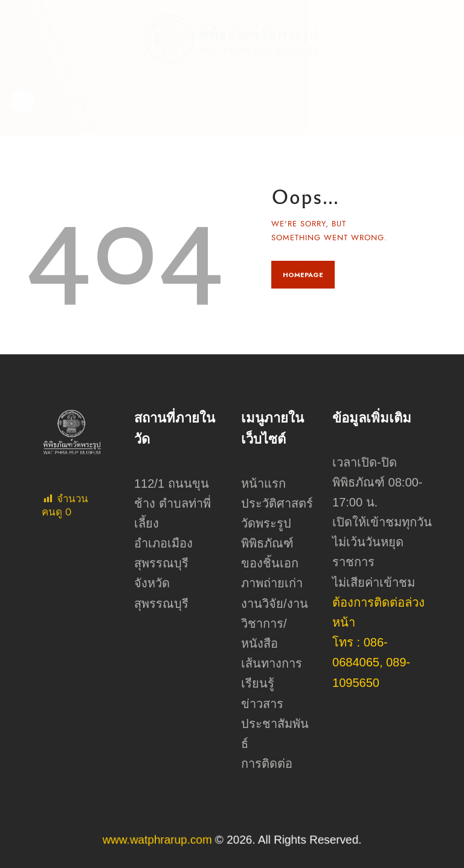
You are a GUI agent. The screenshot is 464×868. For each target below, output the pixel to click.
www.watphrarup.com (180, 840)
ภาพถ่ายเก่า (272, 583)
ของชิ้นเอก (270, 563)
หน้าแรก (263, 483)
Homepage (303, 275)
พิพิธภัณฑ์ (267, 543)
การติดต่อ (267, 764)
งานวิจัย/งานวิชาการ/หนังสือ (275, 624)
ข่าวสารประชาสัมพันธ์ (275, 724)
